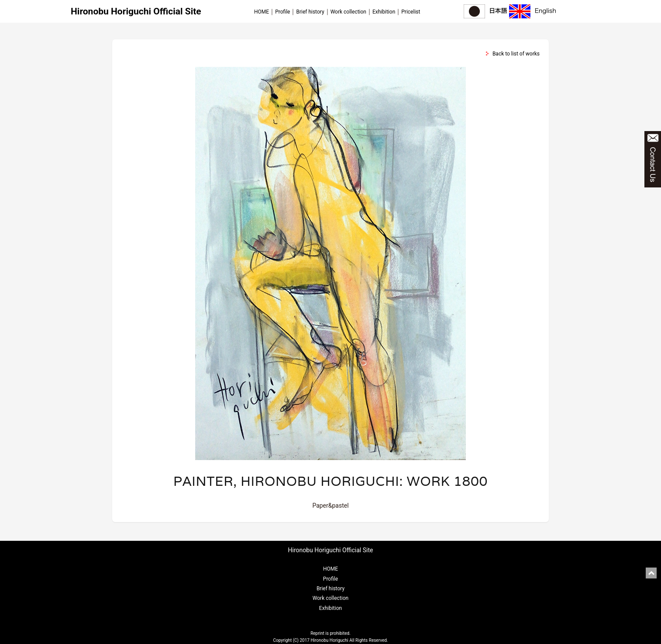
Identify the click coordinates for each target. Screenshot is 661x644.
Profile (282, 12)
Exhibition (384, 12)
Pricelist (411, 12)
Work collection (348, 12)
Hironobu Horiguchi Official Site (136, 11)
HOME (262, 12)
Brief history (310, 12)
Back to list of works (516, 54)
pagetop (651, 573)
